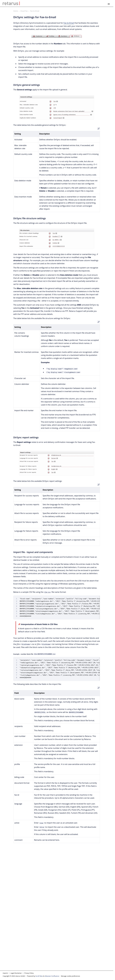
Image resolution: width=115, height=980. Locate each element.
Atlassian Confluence (52, 976)
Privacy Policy (29, 973)
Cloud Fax (24, 11)
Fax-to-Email (35, 11)
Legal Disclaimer (16, 973)
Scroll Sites (39, 976)
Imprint (5, 973)
